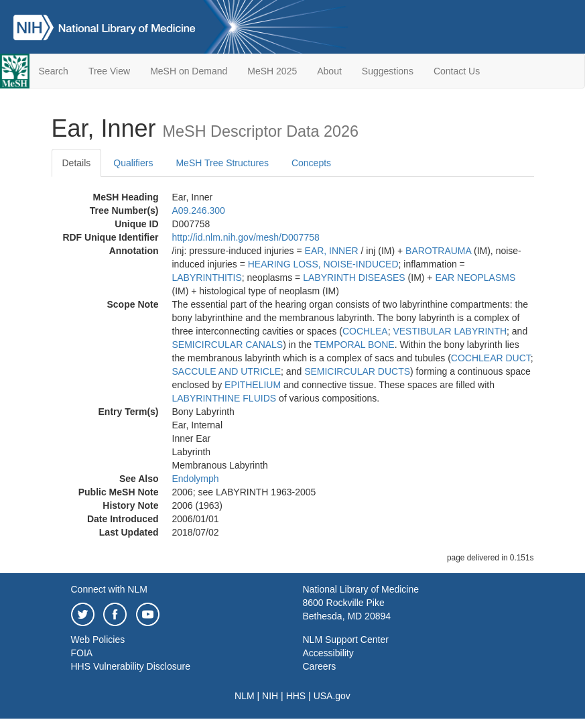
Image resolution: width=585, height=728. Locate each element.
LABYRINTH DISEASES (354, 278)
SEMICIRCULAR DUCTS (357, 371)
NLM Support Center (346, 640)
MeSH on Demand (189, 71)
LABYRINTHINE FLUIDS (224, 398)
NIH (270, 696)
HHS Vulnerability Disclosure (131, 666)
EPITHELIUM (253, 385)
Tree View (109, 71)
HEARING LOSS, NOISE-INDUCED (323, 264)
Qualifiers (133, 163)
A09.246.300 (199, 210)
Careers (320, 666)
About (329, 71)
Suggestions (388, 71)
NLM (245, 696)
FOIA (82, 653)
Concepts (311, 163)
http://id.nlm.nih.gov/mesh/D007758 (246, 237)
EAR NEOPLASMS (475, 278)
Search (54, 71)
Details (77, 163)
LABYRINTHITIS (207, 278)
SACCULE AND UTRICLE (227, 371)
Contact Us (457, 71)
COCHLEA (365, 331)
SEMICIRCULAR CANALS (228, 345)
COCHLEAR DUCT (491, 358)
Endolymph (196, 479)
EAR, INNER (332, 251)
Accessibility (328, 653)
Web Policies (98, 640)
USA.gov (332, 696)
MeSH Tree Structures (222, 163)
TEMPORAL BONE (354, 345)
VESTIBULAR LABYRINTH (450, 331)
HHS (296, 696)
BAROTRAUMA (438, 251)
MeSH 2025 (272, 71)
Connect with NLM (109, 589)
